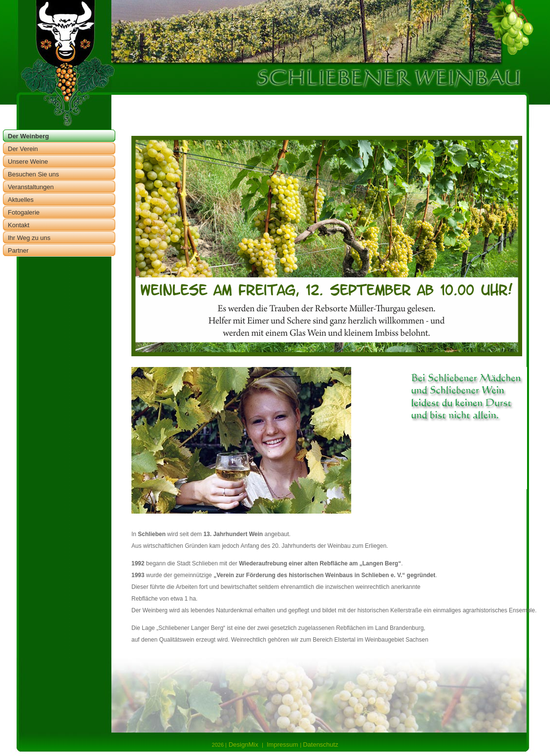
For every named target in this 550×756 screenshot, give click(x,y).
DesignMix (245, 745)
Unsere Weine (28, 162)
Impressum (281, 745)
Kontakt (19, 225)
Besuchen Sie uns (33, 174)
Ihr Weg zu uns (29, 238)
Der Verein (23, 149)
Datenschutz (320, 745)
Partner (18, 250)
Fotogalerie (24, 212)
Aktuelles (21, 200)
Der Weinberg (28, 136)
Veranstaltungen (31, 187)
